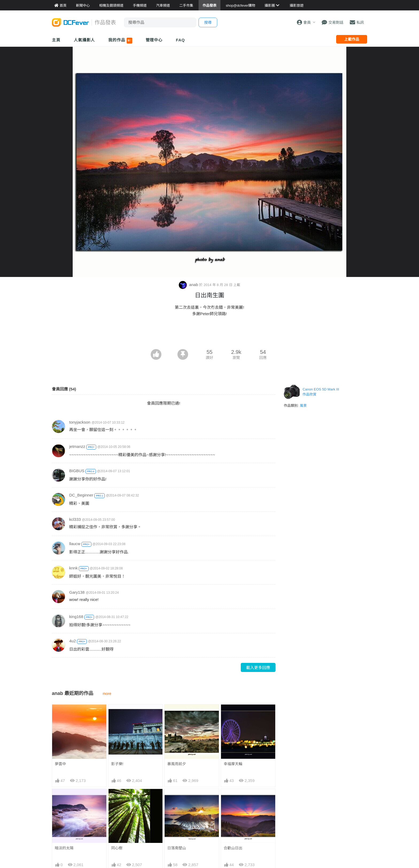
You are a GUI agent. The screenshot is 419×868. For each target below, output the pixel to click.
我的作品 (120, 41)
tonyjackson (80, 422)
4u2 (73, 641)
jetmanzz (77, 446)
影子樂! (117, 764)
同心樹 (117, 848)
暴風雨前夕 (177, 764)
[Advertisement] (210, 334)
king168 (76, 617)
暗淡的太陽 (64, 848)
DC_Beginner (81, 495)
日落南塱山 (177, 848)
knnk (73, 568)
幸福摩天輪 (233, 764)
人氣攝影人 (84, 40)
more (107, 694)
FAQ (180, 40)
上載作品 (352, 39)
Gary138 (77, 592)
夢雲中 (60, 764)
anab (189, 285)
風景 (303, 406)
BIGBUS (77, 471)
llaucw (75, 544)
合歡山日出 (233, 848)
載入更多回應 (258, 668)
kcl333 (75, 519)
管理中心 (154, 40)
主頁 (56, 40)
